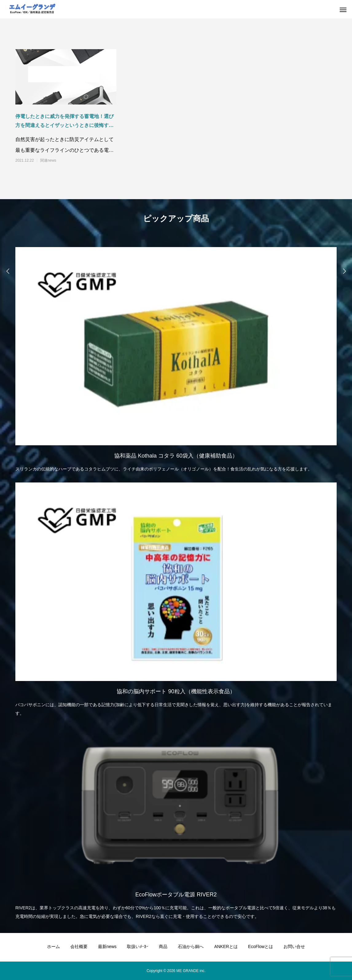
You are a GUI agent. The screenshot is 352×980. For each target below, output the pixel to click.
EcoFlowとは (261, 947)
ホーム (53, 947)
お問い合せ (294, 947)
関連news (48, 160)
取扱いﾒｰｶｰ (138, 947)
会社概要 (79, 947)
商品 (163, 947)
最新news (107, 947)
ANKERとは (226, 947)
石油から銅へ (191, 947)
